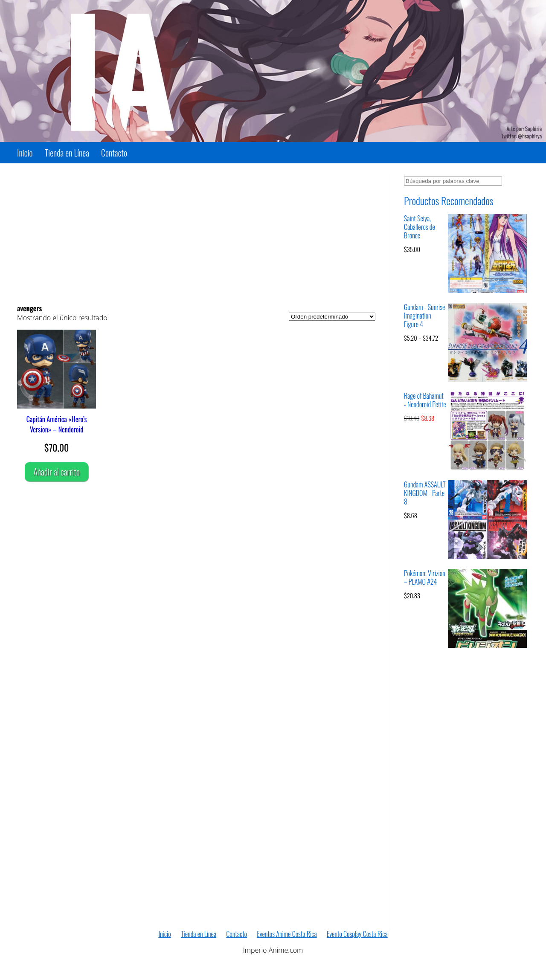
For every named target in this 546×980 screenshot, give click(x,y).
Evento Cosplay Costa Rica (357, 934)
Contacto (114, 153)
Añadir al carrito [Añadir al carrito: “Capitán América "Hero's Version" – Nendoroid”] (57, 472)
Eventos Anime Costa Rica (287, 934)
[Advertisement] (196, 234)
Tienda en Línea (67, 153)
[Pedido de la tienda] (332, 317)
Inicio (25, 153)
